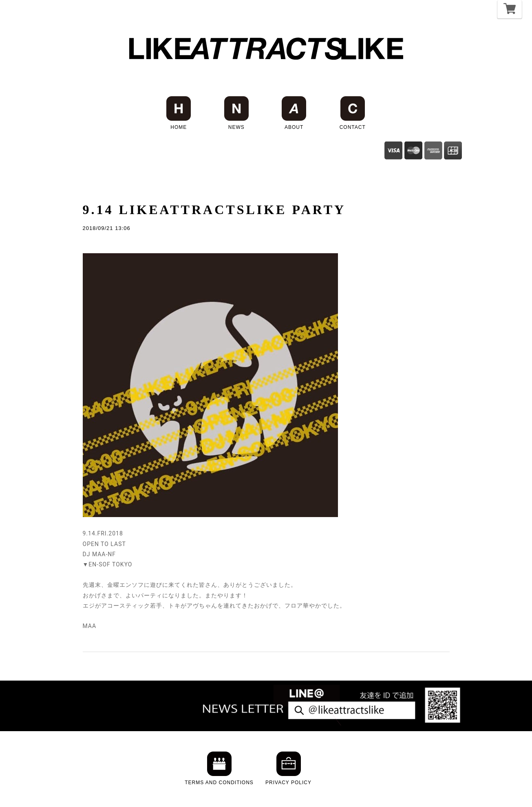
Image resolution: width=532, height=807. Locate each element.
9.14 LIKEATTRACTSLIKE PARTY (214, 210)
